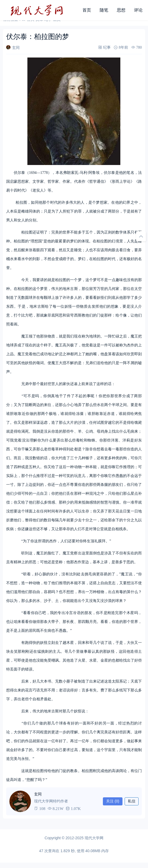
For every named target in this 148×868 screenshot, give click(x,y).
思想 (121, 10)
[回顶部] (141, 236)
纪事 (107, 47)
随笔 (104, 10)
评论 (138, 10)
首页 (87, 10)
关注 (113, 801)
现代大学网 (94, 838)
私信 (132, 801)
